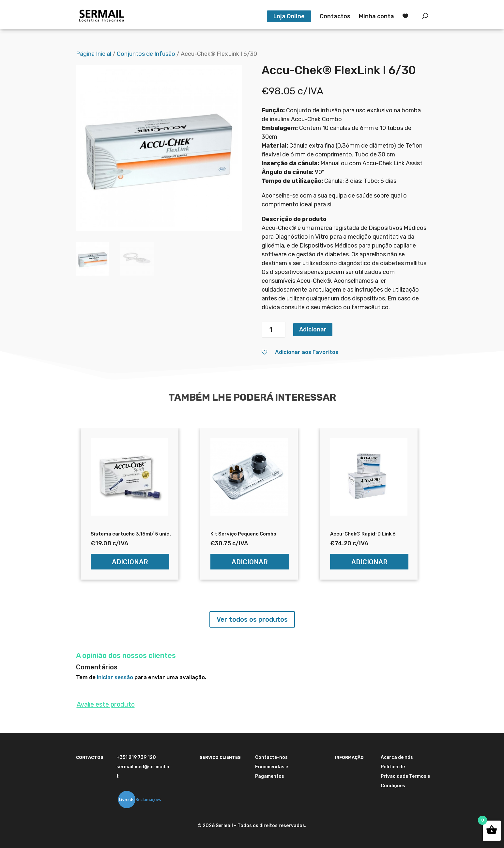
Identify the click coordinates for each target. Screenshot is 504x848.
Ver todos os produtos (252, 619)
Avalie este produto (106, 704)
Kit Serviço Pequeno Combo (243, 534)
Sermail (224, 826)
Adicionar (313, 329)
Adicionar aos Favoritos (300, 352)
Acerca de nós (397, 757)
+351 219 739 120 (136, 757)
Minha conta (376, 17)
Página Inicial (94, 54)
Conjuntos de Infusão (146, 54)
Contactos (335, 17)
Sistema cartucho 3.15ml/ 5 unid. (131, 534)
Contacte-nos (271, 757)
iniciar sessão (115, 677)
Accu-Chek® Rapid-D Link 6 (363, 534)
